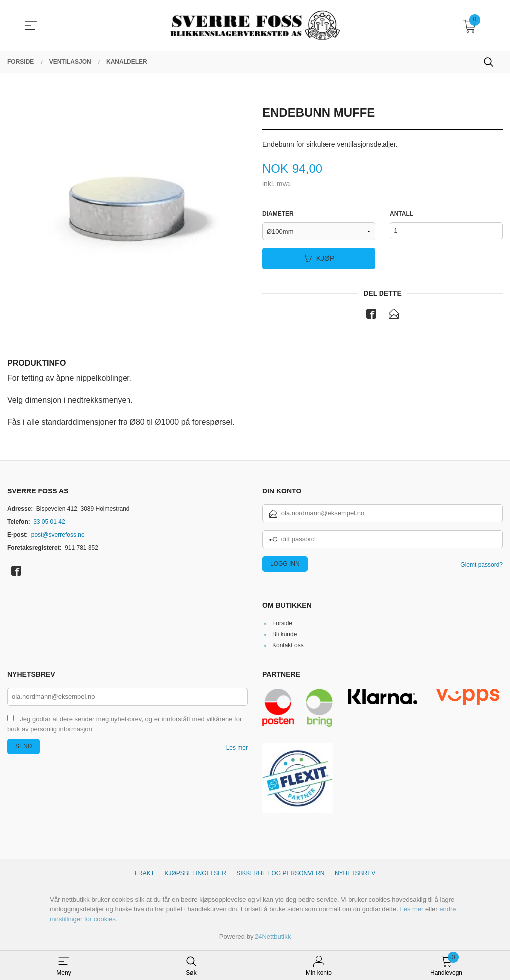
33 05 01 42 (49, 522)
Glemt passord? (481, 565)
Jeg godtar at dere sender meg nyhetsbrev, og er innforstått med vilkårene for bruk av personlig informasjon (125, 725)
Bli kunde (285, 635)
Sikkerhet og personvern (280, 874)
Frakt (145, 874)
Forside (282, 624)
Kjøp (319, 258)
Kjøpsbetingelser (195, 874)
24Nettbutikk (273, 937)
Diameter (278, 214)
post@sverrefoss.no (58, 535)
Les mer (237, 748)
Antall (402, 214)
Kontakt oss (288, 646)
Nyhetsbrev (355, 874)
